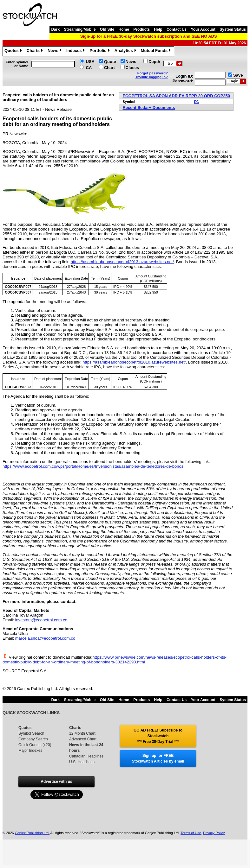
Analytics (126, 51)
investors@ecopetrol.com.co (41, 620)
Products (141, 29)
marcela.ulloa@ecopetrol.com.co (45, 638)
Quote (110, 62)
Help (158, 29)
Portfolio (100, 51)
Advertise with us (56, 782)
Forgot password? (153, 73)
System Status (233, 29)
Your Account (203, 29)
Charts (36, 51)
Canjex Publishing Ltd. (32, 833)
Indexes (76, 51)
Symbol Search (31, 733)
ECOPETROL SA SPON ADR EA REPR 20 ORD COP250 (176, 96)
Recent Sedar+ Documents (149, 108)
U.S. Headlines (82, 762)
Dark (55, 29)
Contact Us (177, 29)
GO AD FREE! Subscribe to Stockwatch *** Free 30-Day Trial (158, 736)
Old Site (107, 29)
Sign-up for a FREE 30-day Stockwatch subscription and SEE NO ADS (149, 36)
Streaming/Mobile (80, 29)
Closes (132, 68)
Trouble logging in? (152, 77)
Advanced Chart (83, 739)
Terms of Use (191, 833)
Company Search (33, 739)
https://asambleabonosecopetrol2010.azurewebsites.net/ (134, 362)
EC (197, 102)
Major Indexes (30, 751)
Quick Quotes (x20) (35, 745)
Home (124, 29)
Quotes (14, 51)
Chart (109, 68)
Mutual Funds (157, 51)
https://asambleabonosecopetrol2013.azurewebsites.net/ (122, 262)
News (55, 51)
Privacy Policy (214, 833)
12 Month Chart (82, 733)
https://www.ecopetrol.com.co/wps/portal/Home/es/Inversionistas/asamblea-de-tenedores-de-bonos (93, 466)
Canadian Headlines (86, 756)
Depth (154, 62)
